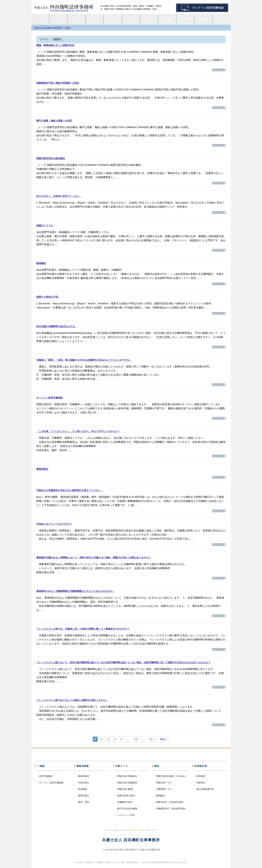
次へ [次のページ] (152, 739)
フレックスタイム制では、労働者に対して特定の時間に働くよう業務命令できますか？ (83, 629)
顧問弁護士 (84, 796)
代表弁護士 (77, 19)
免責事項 (201, 783)
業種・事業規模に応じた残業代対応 (55, 45)
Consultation (222, 19)
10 (136, 739)
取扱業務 (83, 789)
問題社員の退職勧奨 (127, 783)
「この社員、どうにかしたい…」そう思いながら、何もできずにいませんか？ (78, 431)
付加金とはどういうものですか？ (54, 524)
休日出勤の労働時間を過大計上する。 (57, 326)
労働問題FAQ (131, 19)
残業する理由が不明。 (48, 297)
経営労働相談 (113, 19)
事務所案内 (58, 19)
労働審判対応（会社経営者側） (172, 809)
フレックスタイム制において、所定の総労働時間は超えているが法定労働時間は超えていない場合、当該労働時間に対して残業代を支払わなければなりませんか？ (123, 662)
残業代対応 (167, 19)
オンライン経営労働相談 (49, 398)
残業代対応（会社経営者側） (170, 802)
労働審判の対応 (125, 802)
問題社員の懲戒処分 (127, 776)
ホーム (40, 19)
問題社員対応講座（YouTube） (172, 776)
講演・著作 (95, 19)
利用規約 (201, 776)
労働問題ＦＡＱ (164, 789)
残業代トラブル (45, 226)
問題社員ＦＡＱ (164, 783)
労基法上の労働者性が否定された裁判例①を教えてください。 (70, 490)
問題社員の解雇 (125, 789)
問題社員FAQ (149, 19)
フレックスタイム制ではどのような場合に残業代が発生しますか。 (72, 700)
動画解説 (203, 19)
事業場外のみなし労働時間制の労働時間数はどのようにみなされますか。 (76, 591)
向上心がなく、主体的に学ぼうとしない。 (59, 196)
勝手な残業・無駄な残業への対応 (54, 121)
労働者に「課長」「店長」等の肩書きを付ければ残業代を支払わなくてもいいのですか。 (84, 360)
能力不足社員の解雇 (127, 809)
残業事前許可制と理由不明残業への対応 (58, 83)
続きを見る (219, 70)
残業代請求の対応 (126, 796)
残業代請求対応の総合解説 (51, 158)
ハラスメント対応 (126, 815)
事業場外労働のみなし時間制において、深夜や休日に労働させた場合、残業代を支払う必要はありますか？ (94, 558)
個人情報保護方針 (205, 789)
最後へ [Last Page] (164, 739)
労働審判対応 (185, 19)
